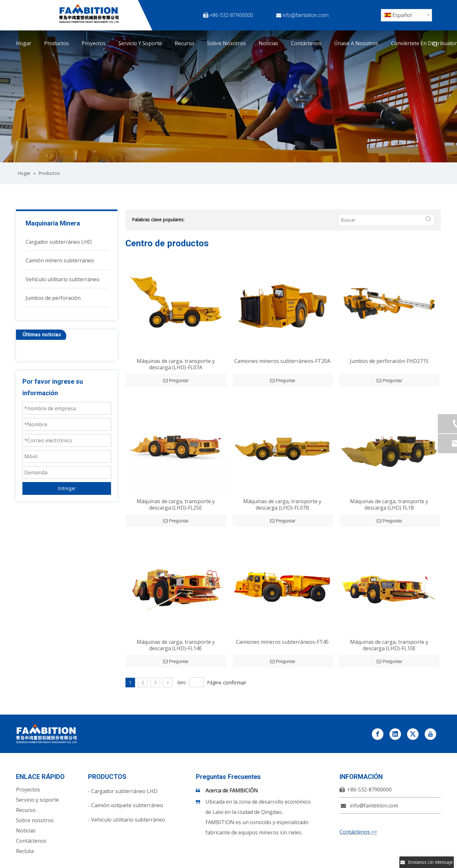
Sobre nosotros (35, 820)
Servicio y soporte (37, 800)
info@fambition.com (306, 15)
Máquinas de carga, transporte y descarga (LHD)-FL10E (389, 645)
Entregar (67, 488)
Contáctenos (31, 841)
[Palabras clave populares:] (435, 45)
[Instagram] (350, 25)
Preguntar (176, 381)
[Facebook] (335, 15)
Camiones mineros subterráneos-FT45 (282, 642)
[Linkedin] (365, 15)
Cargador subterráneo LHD (124, 791)
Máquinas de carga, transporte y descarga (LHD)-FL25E (176, 504)
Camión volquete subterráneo (127, 805)
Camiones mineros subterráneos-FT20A (282, 361)
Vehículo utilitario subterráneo (128, 820)
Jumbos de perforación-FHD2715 (389, 361)
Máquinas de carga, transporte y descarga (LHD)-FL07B (282, 504)
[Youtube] (335, 25)
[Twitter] (350, 15)
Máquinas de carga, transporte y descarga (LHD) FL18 (389, 504)
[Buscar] (381, 220)
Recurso (26, 810)
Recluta (25, 851)
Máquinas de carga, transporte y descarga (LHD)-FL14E (176, 645)
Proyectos (28, 790)
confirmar (235, 683)
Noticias (26, 831)
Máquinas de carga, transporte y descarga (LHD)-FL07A (176, 364)
